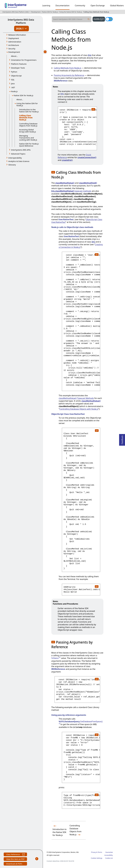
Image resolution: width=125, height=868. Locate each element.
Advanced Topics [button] (18, 154)
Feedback (122, 439)
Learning (46, 6)
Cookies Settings (97, 858)
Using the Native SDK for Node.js (71, 12)
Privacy (94, 852)
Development (36, 12)
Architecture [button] (14, 45)
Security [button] (12, 49)
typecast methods (71, 191)
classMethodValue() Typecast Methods (76, 398)
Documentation (62, 6)
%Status (56, 658)
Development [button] (14, 52)
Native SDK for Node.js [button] (24, 95)
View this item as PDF (15, 859)
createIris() (67, 160)
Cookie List (109, 858)
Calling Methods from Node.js (67, 68)
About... (14, 56)
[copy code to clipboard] (93, 109)
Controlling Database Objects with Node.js (79, 409)
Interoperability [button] (15, 158)
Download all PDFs (14, 864)
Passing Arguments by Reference (69, 75)
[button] (53, 172)
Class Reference (15, 855)
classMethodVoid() (88, 183)
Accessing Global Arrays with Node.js (28, 131)
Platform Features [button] (19, 64)
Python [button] (14, 72)
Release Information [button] (17, 35)
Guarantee (109, 852)
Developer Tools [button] (18, 68)
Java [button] (13, 83)
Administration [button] (15, 42)
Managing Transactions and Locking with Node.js (28, 138)
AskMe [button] (99, 19)
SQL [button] (13, 80)
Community (80, 6)
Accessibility (109, 855)
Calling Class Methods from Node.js (96, 12)
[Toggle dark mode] (109, 19)
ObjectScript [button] (16, 76)
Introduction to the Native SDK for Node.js (29, 111)
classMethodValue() (65, 183)
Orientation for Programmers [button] (24, 60)
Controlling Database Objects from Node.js (28, 125)
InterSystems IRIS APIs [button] (21, 150)
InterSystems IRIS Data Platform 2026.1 (16, 12)
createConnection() (87, 157)
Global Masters (117, 6)
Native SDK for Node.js (50, 12)
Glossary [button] (12, 165)
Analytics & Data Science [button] (19, 161)
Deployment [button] (14, 38)
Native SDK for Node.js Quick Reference (29, 145)
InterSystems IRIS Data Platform (21, 21)
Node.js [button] (14, 91)
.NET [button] (13, 87)
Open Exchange (98, 6)
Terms (100, 852)
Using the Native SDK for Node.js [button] (27, 104)
